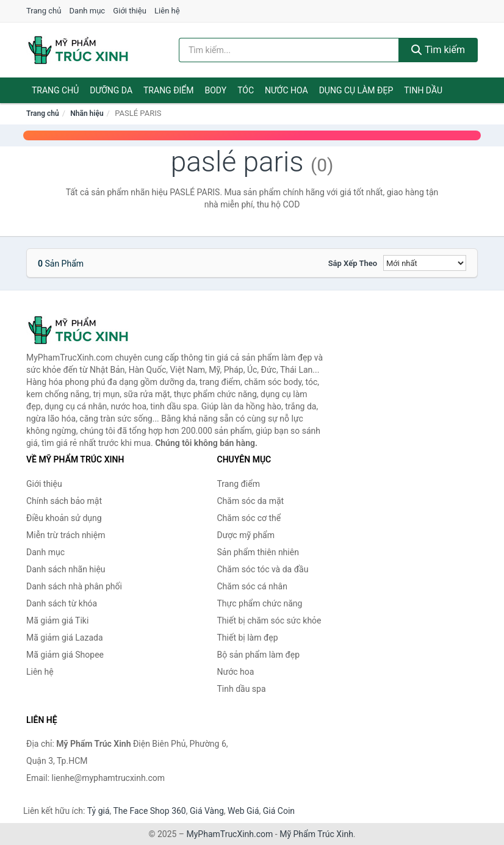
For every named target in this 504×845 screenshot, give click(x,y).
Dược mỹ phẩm (246, 535)
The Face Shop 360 (149, 811)
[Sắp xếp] (425, 263)
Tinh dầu (423, 90)
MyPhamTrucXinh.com (230, 834)
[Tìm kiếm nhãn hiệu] (289, 50)
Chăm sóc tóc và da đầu (263, 569)
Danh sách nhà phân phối (74, 586)
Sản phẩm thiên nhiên (258, 552)
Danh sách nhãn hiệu (66, 569)
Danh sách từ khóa (62, 603)
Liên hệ (167, 11)
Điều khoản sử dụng (64, 518)
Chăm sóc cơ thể (249, 518)
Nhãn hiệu (87, 113)
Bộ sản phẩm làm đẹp (259, 655)
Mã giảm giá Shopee (65, 655)
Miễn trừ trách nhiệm (66, 535)
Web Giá (243, 811)
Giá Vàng (207, 811)
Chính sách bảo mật (64, 501)
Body (216, 90)
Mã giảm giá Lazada (65, 638)
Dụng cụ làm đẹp (356, 90)
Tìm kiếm (438, 50)
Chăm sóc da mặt (251, 501)
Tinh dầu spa (242, 689)
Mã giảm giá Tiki (57, 620)
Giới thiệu (129, 11)
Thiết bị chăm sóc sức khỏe (269, 620)
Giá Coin (279, 811)
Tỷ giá (99, 811)
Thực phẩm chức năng (260, 603)
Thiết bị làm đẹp (248, 638)
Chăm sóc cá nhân (252, 586)
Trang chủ (44, 11)
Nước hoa (286, 90)
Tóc (246, 90)
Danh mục (88, 11)
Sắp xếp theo (353, 263)
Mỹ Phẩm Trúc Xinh (316, 834)
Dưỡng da (111, 90)
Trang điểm (169, 90)
